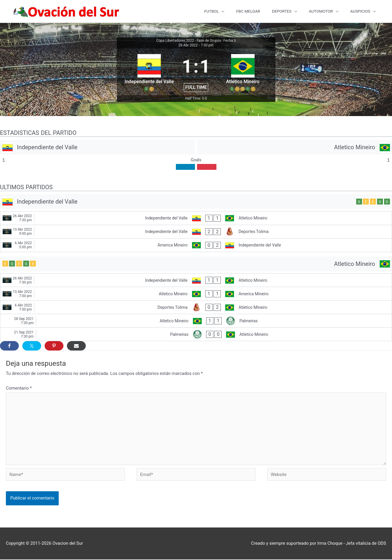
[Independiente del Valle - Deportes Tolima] (196, 233)
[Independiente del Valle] (97, 148)
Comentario (19, 389)
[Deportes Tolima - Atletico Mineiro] (196, 308)
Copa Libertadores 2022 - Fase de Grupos (189, 41)
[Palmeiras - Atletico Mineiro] (196, 335)
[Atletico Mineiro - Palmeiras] (196, 322)
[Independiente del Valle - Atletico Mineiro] (196, 219)
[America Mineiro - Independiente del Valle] (196, 246)
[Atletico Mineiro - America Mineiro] (196, 295)
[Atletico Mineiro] (295, 148)
